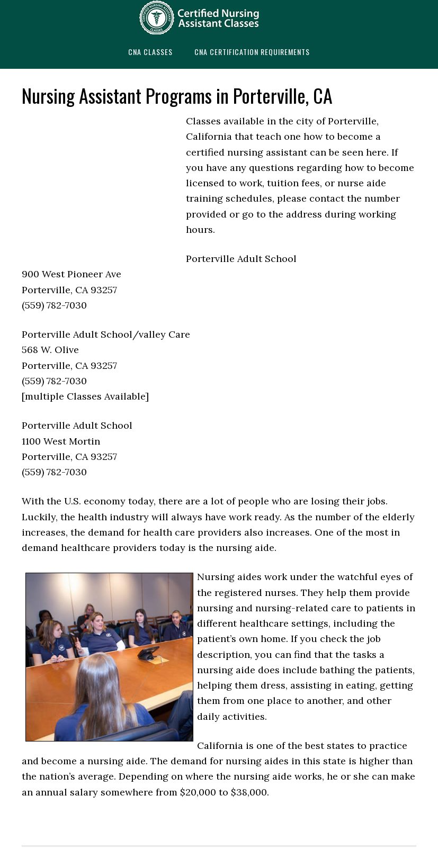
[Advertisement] (101, 185)
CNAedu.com (219, 17)
